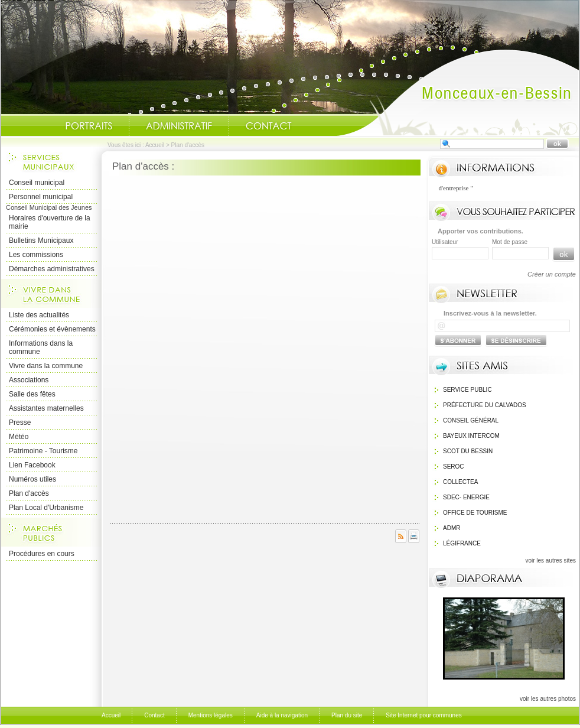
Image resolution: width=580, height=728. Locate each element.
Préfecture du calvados (485, 405)
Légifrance (462, 543)
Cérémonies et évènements (52, 329)
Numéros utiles (32, 479)
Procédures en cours (42, 554)
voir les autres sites (550, 560)
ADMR (452, 528)
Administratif (179, 126)
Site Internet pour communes (423, 715)
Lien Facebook (32, 465)
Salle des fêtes (32, 394)
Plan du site (347, 715)
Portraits (89, 126)
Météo (19, 437)
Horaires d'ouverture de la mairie (50, 222)
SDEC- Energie (466, 497)
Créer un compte (552, 274)
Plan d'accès (29, 493)
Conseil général (471, 420)
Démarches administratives (52, 269)
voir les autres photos (548, 699)
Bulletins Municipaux (41, 240)
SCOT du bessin (468, 451)
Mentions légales (211, 715)
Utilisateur (445, 242)
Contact (269, 126)
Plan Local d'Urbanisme (46, 508)
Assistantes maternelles (46, 408)
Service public (467, 390)
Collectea (460, 482)
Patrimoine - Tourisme (43, 451)
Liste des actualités (39, 315)
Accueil (458, 92)
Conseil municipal (37, 183)
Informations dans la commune (41, 347)
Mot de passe (510, 242)
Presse (20, 422)
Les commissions (36, 255)
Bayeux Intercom (471, 436)
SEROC (454, 467)
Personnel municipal (41, 197)
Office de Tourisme (475, 513)
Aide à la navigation (282, 715)
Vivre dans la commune (46, 366)
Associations (29, 380)
